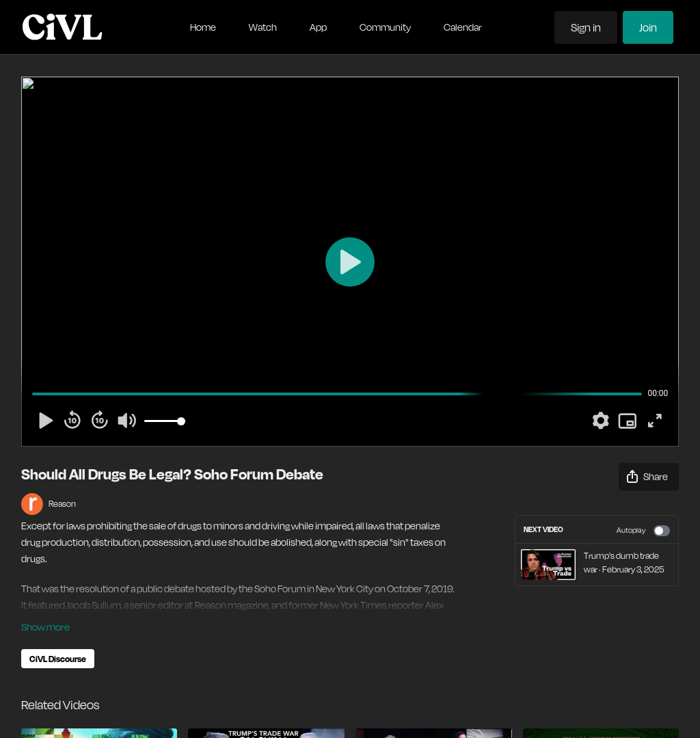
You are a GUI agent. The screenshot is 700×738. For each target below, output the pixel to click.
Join (648, 27)
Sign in (586, 27)
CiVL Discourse (58, 659)
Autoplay (643, 531)
